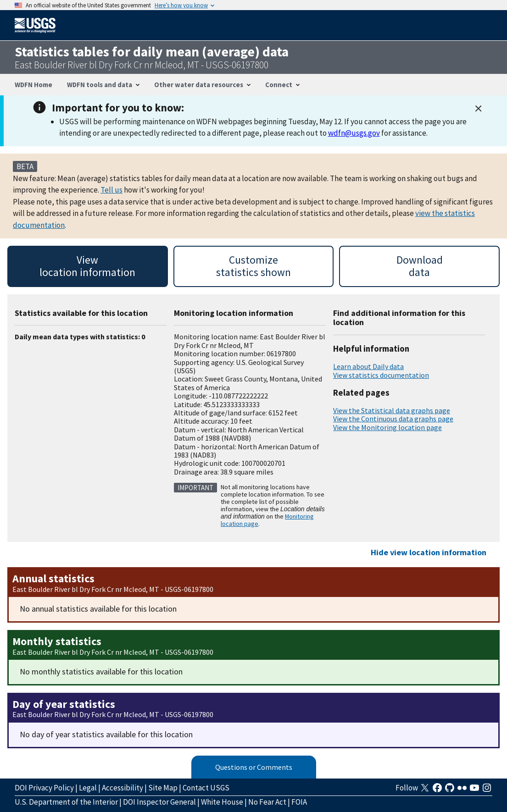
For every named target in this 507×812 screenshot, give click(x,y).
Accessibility (123, 788)
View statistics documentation (381, 375)
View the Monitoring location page (387, 427)
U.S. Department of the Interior (66, 802)
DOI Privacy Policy (44, 788)
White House (222, 802)
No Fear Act (267, 802)
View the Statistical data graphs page (392, 410)
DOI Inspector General (159, 802)
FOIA (299, 802)
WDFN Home (33, 85)
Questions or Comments (254, 767)
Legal (88, 788)
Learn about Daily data (368, 366)
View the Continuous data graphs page (393, 419)
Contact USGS (206, 788)
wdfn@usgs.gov (354, 133)
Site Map (163, 788)
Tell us (111, 190)
